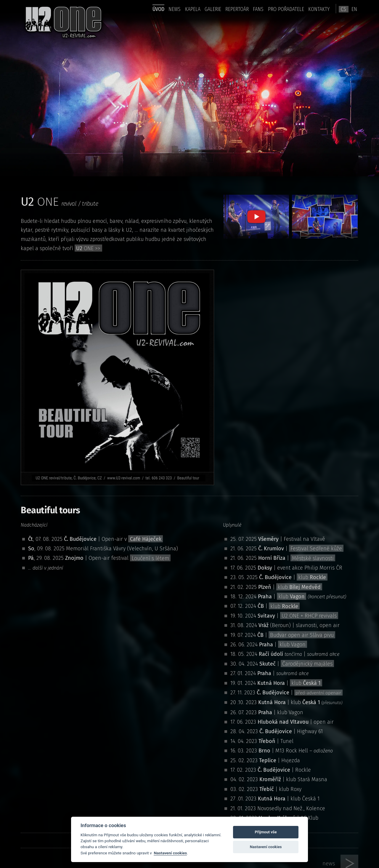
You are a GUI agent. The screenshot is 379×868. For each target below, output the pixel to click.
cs (343, 9)
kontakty (319, 9)
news (175, 9)
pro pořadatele (286, 9)
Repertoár (237, 9)
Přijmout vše (266, 832)
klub (312, 577)
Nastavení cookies (170, 853)
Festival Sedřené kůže (316, 549)
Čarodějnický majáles (307, 664)
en (354, 9)
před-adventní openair (318, 693)
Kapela (193, 9)
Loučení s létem (150, 558)
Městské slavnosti (313, 558)
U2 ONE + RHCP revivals (309, 616)
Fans (258, 9)
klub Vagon (293, 645)
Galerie (213, 9)
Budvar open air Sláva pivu (302, 635)
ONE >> (88, 248)
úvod (158, 9)
